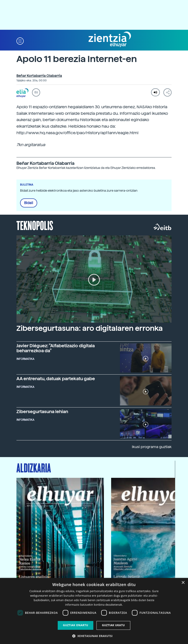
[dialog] (94, 611)
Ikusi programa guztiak (152, 447)
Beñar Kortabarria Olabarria (39, 76)
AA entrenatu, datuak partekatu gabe (56, 379)
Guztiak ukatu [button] (113, 625)
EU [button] (36, 92)
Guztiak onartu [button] (76, 625)
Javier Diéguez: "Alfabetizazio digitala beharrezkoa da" (56, 348)
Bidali (29, 203)
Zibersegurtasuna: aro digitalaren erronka (90, 328)
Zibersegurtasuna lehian (42, 412)
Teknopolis (35, 225)
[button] (20, 41)
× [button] (183, 583)
